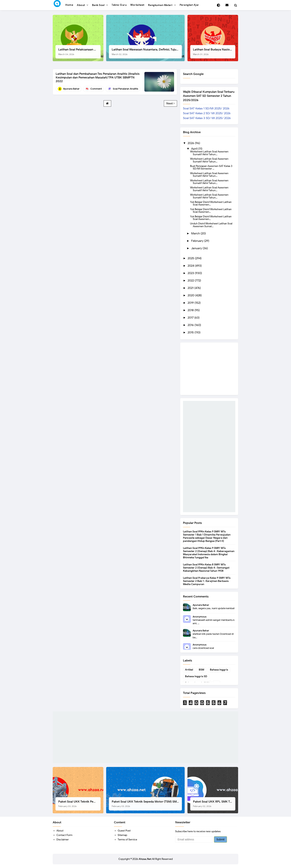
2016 (191, 325)
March (196, 233)
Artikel (189, 670)
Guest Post (124, 831)
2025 (191, 258)
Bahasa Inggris (219, 670)
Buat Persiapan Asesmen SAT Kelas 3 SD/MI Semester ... (211, 167)
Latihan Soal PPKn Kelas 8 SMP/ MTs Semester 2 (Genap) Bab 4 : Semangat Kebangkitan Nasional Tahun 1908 (206, 568)
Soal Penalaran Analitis (125, 89)
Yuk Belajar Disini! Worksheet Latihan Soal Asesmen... (211, 203)
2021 (191, 288)
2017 (191, 318)
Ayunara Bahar (201, 605)
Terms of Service (127, 840)
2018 (191, 310)
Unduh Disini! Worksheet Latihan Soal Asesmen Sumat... (211, 225)
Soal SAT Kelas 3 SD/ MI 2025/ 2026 (207, 118)
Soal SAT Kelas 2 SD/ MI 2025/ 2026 (207, 113)
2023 (191, 273)
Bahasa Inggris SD (196, 676)
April (195, 149)
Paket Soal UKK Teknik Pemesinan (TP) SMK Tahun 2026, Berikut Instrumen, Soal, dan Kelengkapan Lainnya (79, 804)
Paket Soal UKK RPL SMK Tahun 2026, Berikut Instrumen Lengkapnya (214, 804)
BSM (201, 670)
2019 (191, 303)
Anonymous (200, 617)
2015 (191, 332)
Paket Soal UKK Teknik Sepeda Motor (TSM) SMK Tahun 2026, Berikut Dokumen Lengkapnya (147, 804)
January (197, 248)
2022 (191, 281)
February (198, 241)
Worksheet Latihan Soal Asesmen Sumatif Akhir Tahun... (209, 153)
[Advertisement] (209, 457)
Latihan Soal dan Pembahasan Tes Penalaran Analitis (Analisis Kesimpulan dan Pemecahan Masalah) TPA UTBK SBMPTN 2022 (98, 78)
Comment (96, 89)
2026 (191, 143)
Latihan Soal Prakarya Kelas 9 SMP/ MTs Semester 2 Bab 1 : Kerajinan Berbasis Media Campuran (207, 581)
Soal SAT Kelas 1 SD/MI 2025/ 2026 (206, 108)
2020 (191, 295)
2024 (191, 266)
